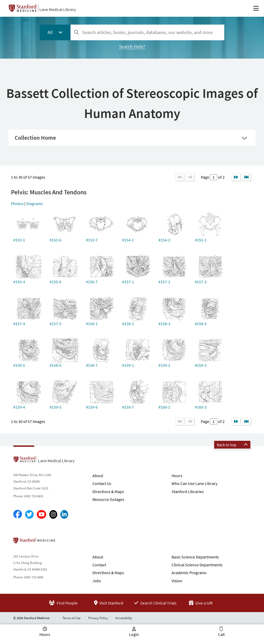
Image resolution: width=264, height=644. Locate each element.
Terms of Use (71, 618)
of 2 (221, 177)
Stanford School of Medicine (64, 542)
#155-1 (201, 240)
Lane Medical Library (58, 9)
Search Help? (132, 46)
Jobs (97, 581)
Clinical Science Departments (197, 565)
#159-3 (201, 365)
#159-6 (92, 407)
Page (205, 177)
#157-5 (55, 324)
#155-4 (19, 282)
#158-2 (128, 324)
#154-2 (164, 240)
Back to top (232, 445)
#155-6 (55, 282)
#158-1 (92, 324)
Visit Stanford (109, 603)
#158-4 (201, 324)
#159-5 (55, 407)
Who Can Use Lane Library (194, 483)
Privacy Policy (98, 618)
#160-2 (164, 407)
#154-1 (128, 240)
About (98, 476)
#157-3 (201, 282)
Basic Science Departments (195, 557)
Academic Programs (189, 573)
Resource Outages (108, 499)
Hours (177, 476)
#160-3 (201, 407)
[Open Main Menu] (256, 8)
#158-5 (19, 365)
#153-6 (55, 240)
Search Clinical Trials (155, 603)
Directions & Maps (108, 492)
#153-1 (19, 240)
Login (134, 634)
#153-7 (92, 240)
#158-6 (55, 365)
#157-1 (128, 282)
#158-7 (92, 365)
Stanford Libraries (188, 492)
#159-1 (128, 365)
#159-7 (128, 407)
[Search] (77, 33)
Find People (63, 603)
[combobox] (147, 32)
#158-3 (164, 324)
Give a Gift (201, 603)
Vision (177, 581)
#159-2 (164, 365)
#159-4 (19, 407)
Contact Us (102, 483)
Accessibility (124, 618)
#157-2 (164, 282)
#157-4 (19, 324)
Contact (99, 565)
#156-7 (92, 282)
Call (221, 634)
